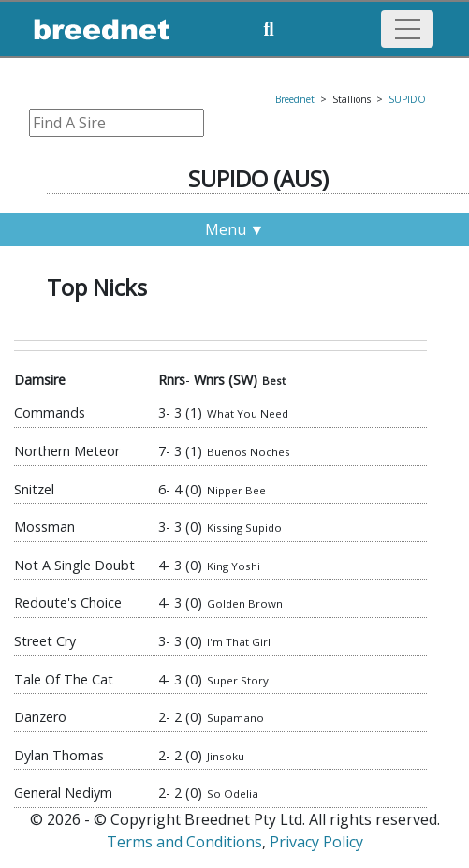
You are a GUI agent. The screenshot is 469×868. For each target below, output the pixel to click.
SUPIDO (407, 99)
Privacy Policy (316, 842)
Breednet (295, 99)
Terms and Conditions (184, 842)
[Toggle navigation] (407, 29)
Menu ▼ (235, 229)
